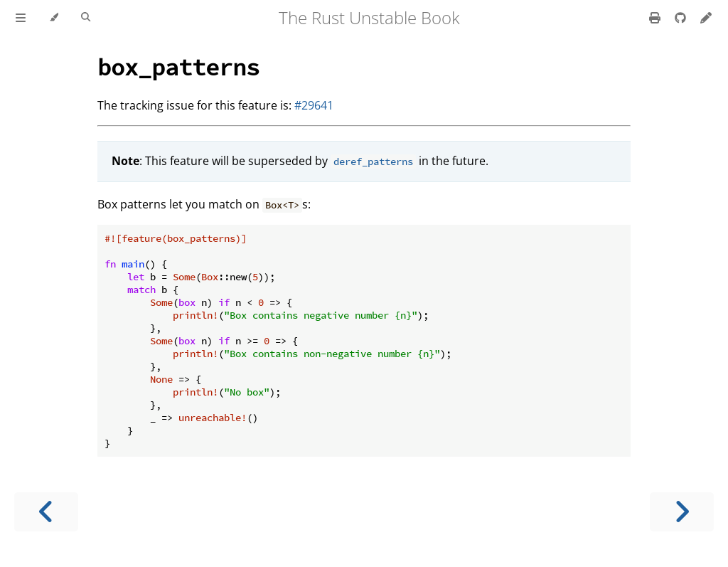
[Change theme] (54, 18)
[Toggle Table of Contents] (21, 18)
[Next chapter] (682, 512)
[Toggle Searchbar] (86, 18)
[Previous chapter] (46, 512)
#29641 (314, 105)
